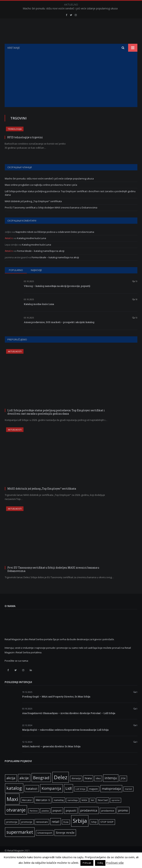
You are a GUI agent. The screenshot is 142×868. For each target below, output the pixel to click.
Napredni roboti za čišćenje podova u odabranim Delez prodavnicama (55, 241)
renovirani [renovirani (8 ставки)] (42, 831)
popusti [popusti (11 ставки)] (71, 820)
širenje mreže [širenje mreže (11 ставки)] (65, 842)
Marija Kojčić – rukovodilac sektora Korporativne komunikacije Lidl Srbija (65, 739)
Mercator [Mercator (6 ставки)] (27, 809)
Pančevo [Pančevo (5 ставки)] (34, 820)
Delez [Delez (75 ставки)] (61, 786)
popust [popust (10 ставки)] (57, 820)
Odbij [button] (100, 863)
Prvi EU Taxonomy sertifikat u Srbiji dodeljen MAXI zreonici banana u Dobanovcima (51, 217)
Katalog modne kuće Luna (32, 247)
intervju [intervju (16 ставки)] (111, 787)
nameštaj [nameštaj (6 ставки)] (59, 809)
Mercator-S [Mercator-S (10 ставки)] (43, 809)
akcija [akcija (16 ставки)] (11, 787)
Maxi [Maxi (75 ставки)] (12, 808)
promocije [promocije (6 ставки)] (27, 831)
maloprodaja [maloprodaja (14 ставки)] (111, 798)
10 (135, 327)
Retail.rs (9, 247)
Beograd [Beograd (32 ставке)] (41, 787)
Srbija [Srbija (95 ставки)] (80, 830)
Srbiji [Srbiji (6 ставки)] (94, 831)
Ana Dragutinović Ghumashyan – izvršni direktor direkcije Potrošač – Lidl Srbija (69, 722)
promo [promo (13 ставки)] (123, 820)
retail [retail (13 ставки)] (56, 831)
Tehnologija (15, 138)
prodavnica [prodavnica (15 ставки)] (89, 820)
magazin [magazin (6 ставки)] (93, 798)
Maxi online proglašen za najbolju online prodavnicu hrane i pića (41, 194)
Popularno (16, 279)
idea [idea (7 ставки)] (98, 788)
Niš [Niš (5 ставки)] (92, 809)
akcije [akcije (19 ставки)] (24, 787)
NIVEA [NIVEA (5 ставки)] (84, 809)
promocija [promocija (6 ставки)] (12, 831)
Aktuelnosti (15, 361)
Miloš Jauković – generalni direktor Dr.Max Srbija (51, 756)
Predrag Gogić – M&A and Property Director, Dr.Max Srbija (56, 706)
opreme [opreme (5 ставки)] (116, 809)
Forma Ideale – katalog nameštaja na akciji (41, 260)
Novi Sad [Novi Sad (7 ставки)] (103, 809)
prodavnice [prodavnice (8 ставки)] (108, 820)
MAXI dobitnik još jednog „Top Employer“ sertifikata (33, 210)
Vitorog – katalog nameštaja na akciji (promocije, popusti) (57, 295)
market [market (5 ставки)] (128, 798)
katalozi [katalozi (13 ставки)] (32, 798)
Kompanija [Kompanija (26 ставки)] (51, 797)
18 (135, 309)
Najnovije (36, 279)
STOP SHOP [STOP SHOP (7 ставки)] (107, 831)
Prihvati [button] (87, 863)
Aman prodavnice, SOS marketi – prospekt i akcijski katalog (59, 331)
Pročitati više (115, 863)
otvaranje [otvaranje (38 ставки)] (16, 819)
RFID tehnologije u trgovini (25, 146)
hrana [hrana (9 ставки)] (88, 787)
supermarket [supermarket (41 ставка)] (20, 841)
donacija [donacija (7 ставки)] (76, 788)
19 (135, 290)
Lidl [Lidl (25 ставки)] (69, 797)
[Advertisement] (71, 89)
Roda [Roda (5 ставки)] (66, 831)
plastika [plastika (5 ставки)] (45, 820)
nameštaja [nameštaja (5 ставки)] (73, 809)
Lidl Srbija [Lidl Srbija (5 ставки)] (80, 798)
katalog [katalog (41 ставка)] (14, 797)
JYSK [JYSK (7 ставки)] (123, 788)
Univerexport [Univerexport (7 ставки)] (45, 842)
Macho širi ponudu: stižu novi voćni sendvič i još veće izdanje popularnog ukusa (70, 8)
